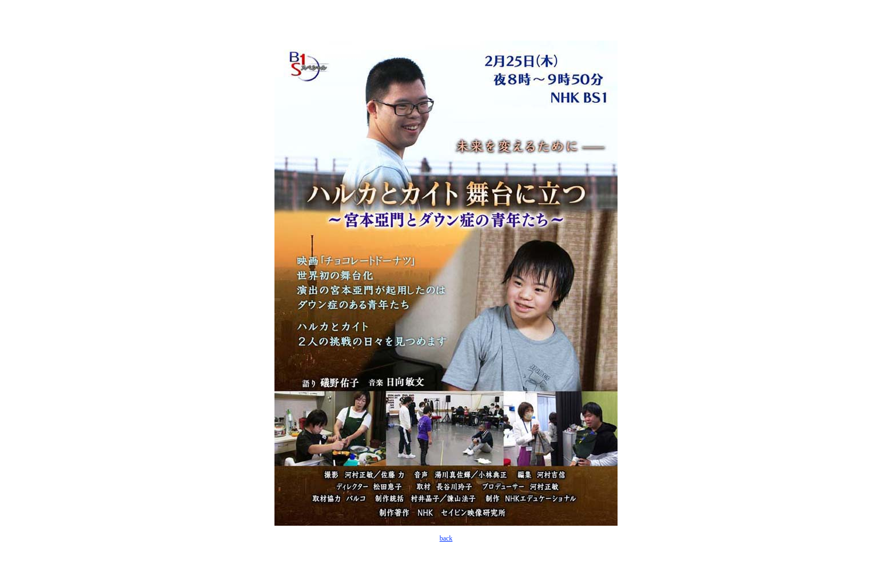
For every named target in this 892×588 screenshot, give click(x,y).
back (446, 538)
